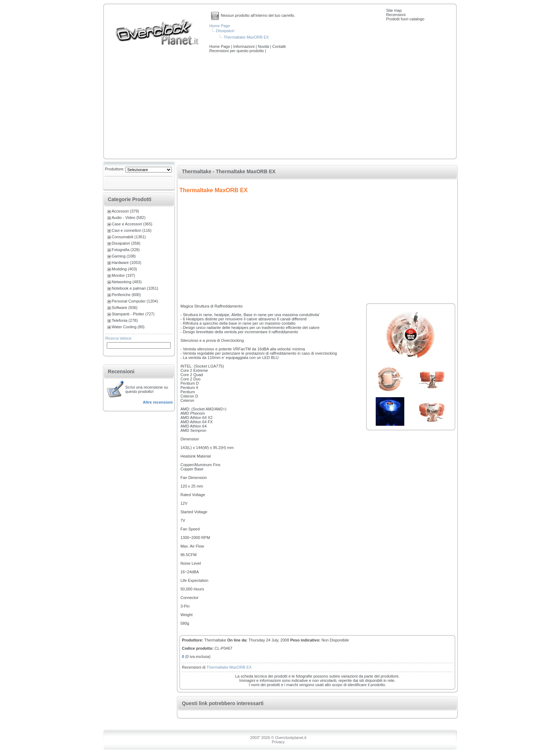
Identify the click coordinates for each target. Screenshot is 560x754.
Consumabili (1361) (129, 237)
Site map (394, 10)
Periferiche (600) (126, 295)
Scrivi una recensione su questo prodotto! (147, 389)
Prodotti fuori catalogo (405, 19)
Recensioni (396, 15)
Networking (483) (127, 282)
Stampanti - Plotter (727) (133, 314)
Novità (264, 46)
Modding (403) (124, 269)
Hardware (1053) (127, 263)
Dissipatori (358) (126, 243)
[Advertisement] (280, 106)
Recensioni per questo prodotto (237, 51)
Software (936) (125, 308)
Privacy (278, 742)
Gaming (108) (124, 256)
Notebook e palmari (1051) (135, 288)
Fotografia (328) (126, 250)
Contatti (279, 46)
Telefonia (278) (125, 320)
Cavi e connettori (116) (132, 230)
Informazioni (244, 46)
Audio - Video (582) (129, 218)
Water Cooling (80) (128, 327)
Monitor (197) (123, 275)
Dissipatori (225, 31)
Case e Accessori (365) (132, 224)
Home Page (220, 26)
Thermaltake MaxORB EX (246, 37)
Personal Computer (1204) (135, 301)
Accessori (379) (125, 211)
